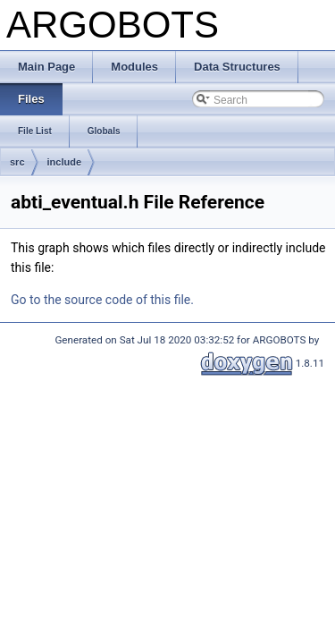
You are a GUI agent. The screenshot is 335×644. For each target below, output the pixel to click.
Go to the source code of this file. (102, 300)
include (65, 162)
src (17, 162)
